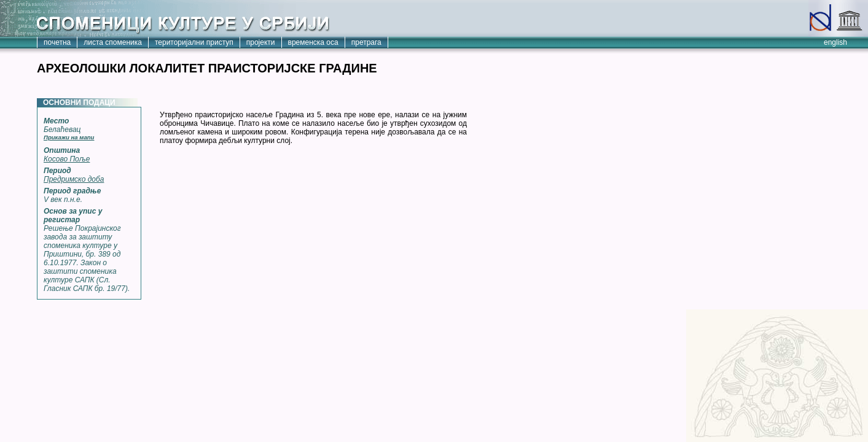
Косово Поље (67, 159)
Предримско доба (74, 179)
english (835, 42)
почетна (57, 42)
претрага (366, 42)
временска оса (313, 42)
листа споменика (113, 42)
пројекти (261, 42)
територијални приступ (194, 42)
